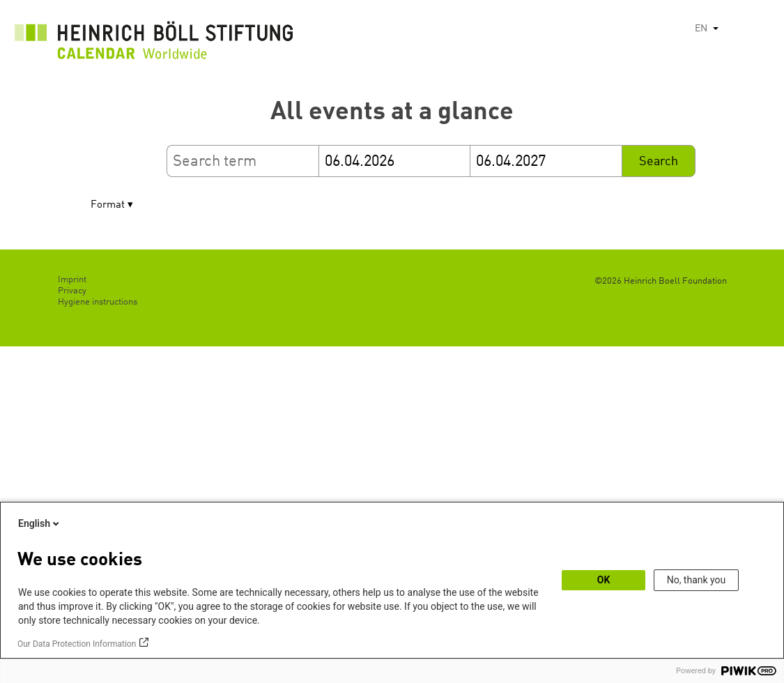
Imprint (72, 280)
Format (108, 205)
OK (604, 580)
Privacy (72, 291)
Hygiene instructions (98, 302)
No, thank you (697, 580)
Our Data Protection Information (77, 644)
